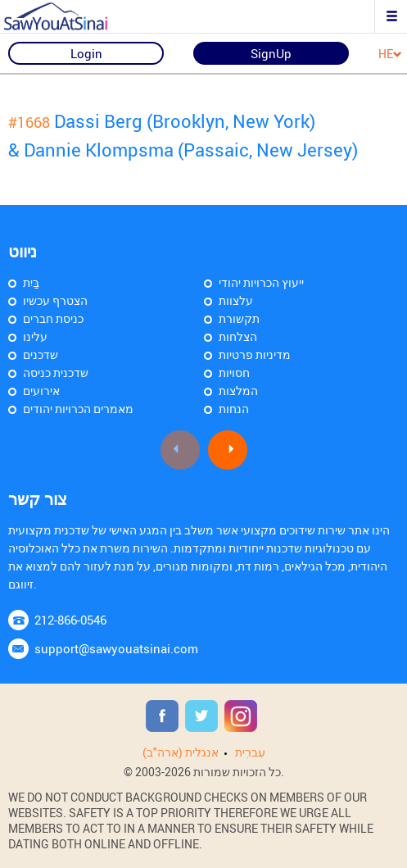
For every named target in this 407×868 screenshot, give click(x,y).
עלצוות (236, 300)
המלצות (238, 391)
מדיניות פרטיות (255, 354)
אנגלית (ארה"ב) (181, 752)
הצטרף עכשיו (55, 300)
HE (390, 55)
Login (86, 53)
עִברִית (250, 752)
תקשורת (239, 318)
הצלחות (238, 336)
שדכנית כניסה (56, 373)
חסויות (234, 373)
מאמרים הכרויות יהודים (78, 409)
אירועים (41, 391)
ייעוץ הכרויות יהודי (261, 282)
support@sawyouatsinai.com (116, 648)
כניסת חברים (53, 318)
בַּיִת (31, 282)
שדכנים (41, 354)
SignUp (271, 53)
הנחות (234, 409)
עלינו (35, 336)
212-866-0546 (70, 620)
